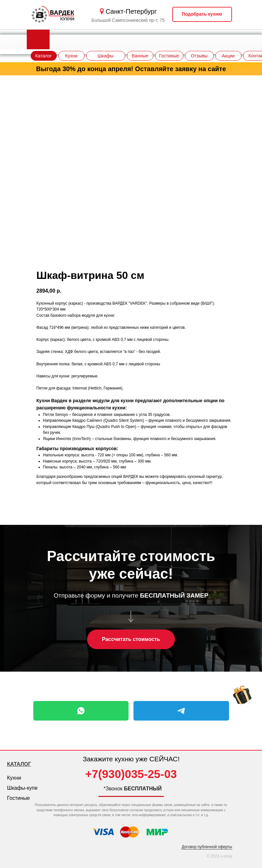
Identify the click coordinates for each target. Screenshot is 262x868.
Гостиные (19, 798)
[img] (242, 696)
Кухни (14, 778)
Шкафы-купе (23, 788)
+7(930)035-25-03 (131, 774)
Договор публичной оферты (207, 847)
